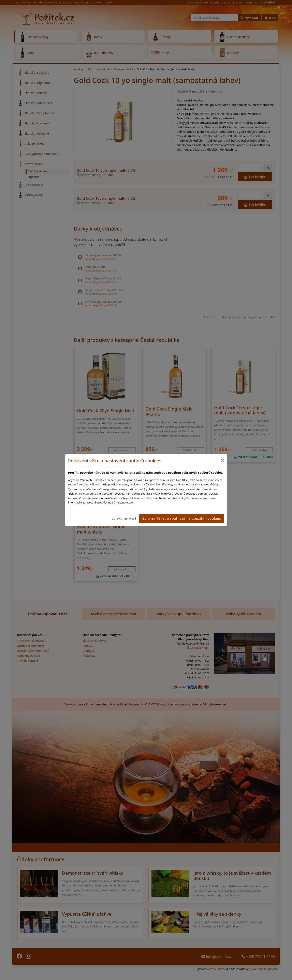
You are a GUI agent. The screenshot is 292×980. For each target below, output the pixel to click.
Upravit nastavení (124, 518)
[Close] (222, 461)
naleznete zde (124, 502)
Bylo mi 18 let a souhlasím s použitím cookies (182, 518)
